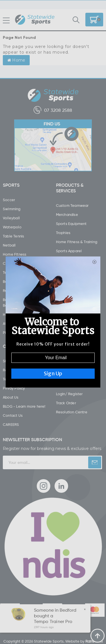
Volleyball (11, 218)
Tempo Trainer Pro (53, 621)
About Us (11, 397)
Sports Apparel (69, 251)
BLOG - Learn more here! (24, 406)
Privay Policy (14, 388)
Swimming (12, 209)
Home (16, 60)
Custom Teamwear (72, 205)
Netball (9, 245)
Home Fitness (15, 254)
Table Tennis (13, 236)
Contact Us (13, 415)
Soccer (9, 200)
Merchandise (67, 214)
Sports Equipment (71, 224)
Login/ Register (69, 394)
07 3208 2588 (53, 110)
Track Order (66, 403)
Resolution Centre (72, 412)
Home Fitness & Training (77, 242)
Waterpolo (12, 227)
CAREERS (11, 424)
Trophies (63, 233)
